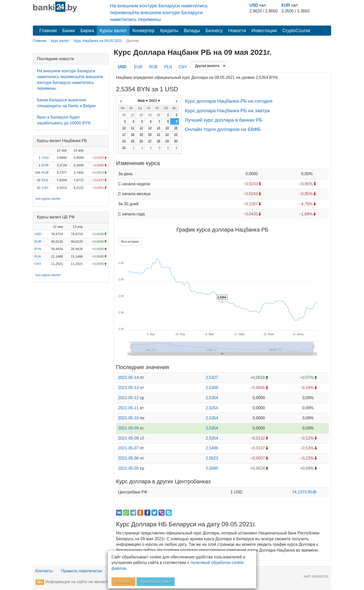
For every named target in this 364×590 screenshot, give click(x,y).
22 (167, 134)
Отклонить (123, 582)
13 (150, 128)
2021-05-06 (128, 458)
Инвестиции (264, 31)
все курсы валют (48, 199)
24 (124, 141)
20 (150, 134)
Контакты (44, 571)
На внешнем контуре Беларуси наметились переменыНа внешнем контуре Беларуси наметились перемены (159, 13)
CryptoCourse (296, 31)
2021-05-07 (128, 448)
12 (141, 128)
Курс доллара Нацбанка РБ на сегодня (229, 101)
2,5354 (212, 398)
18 (133, 134)
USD (254, 5)
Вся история (130, 242)
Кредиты (169, 31)
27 (133, 115)
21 (158, 134)
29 (150, 115)
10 (124, 128)
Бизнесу (214, 31)
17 (124, 134)
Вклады (192, 31)
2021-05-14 (128, 378)
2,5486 (212, 448)
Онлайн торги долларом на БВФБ (223, 129)
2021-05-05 (128, 468)
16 (176, 128)
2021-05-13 (128, 388)
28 (141, 115)
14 (158, 128)
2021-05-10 (128, 418)
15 (167, 128)
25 (133, 141)
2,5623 (212, 458)
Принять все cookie (156, 582)
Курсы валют (113, 31)
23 (176, 134)
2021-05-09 (128, 428)
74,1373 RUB (304, 492)
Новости (237, 31)
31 (124, 148)
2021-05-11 (128, 408)
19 (141, 134)
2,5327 (212, 378)
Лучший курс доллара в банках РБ (223, 120)
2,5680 (212, 468)
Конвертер (144, 31)
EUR (286, 5)
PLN (45, 180)
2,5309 (212, 388)
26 (124, 115)
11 (133, 128)
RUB (45, 173)
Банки (69, 31)
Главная (48, 31)
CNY (45, 188)
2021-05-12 (128, 398)
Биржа (87, 31)
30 (158, 115)
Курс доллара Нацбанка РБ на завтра (227, 111)
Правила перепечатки (81, 571)
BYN (38, 249)
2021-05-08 (128, 438)
